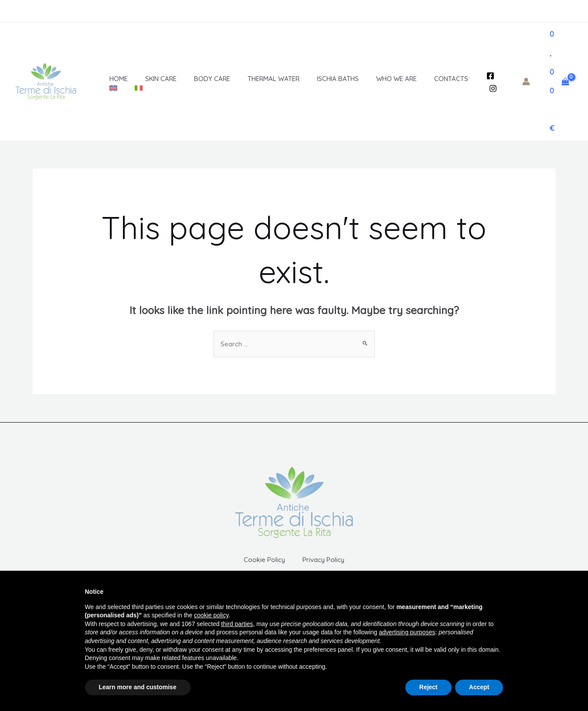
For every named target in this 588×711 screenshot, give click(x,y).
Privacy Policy (330, 566)
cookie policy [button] (211, 615)
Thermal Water (252, 79)
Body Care (195, 79)
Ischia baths (312, 79)
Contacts (416, 79)
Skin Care (148, 79)
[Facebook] (489, 76)
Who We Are (366, 79)
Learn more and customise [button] (138, 687)
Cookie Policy (258, 566)
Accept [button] (479, 687)
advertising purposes (407, 632)
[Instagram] (491, 88)
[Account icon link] (526, 81)
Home (110, 79)
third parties (237, 624)
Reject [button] (428, 687)
